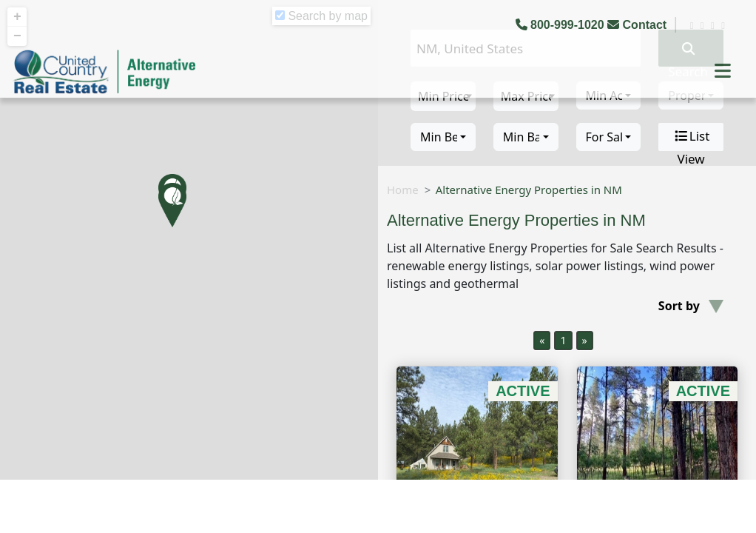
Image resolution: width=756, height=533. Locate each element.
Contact (638, 25)
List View (691, 137)
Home (403, 190)
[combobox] (443, 137)
